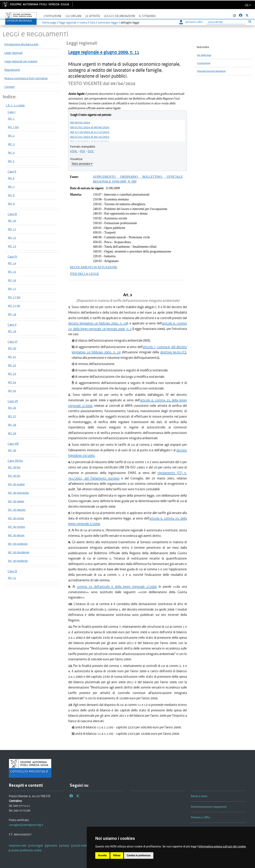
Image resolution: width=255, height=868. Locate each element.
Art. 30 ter (14, 476)
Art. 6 (11, 178)
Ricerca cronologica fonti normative (26, 78)
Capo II (12, 172)
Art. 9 (11, 204)
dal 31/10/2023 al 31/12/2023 (90, 132)
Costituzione (204, 63)
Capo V (12, 325)
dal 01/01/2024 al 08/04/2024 (90, 127)
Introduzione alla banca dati (21, 44)
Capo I (12, 112)
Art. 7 (11, 187)
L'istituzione (53, 16)
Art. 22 (12, 365)
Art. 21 (12, 357)
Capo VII (13, 401)
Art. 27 (12, 416)
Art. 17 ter (14, 306)
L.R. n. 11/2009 (15, 105)
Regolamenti (12, 70)
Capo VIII (13, 444)
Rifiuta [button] (117, 855)
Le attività (93, 16)
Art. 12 (12, 238)
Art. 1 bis (13, 127)
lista (93, 23)
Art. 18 (12, 314)
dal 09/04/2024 (80, 122)
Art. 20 (12, 348)
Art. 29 (12, 433)
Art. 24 (12, 382)
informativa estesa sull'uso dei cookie (222, 846)
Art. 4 (11, 153)
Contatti (10, 87)
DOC (91, 151)
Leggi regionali (13, 53)
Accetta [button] (102, 855)
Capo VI (12, 342)
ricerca (83, 23)
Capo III (12, 214)
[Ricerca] (226, 22)
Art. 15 (12, 272)
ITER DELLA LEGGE (84, 274)
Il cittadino (147, 16)
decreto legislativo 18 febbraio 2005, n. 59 (98, 323)
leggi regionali (68, 23)
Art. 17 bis (14, 297)
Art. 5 (11, 161)
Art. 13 (12, 246)
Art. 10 (12, 221)
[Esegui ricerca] (250, 22)
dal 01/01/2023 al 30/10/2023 (90, 137)
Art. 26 (12, 408)
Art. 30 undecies (18, 544)
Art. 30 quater (16, 484)
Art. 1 (11, 119)
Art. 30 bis (14, 467)
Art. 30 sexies (16, 501)
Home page (49, 23)
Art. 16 (12, 280)
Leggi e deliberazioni (119, 16)
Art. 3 (11, 144)
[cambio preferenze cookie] (26, 850)
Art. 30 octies (16, 518)
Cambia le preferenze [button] (139, 855)
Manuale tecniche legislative (211, 71)
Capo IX (12, 571)
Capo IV (12, 257)
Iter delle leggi (204, 55)
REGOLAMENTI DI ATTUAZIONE (94, 267)
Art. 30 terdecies (18, 561)
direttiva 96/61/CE (174, 352)
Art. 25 (12, 391)
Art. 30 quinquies (18, 493)
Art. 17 (12, 289)
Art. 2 (11, 136)
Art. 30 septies (17, 510)
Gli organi (73, 16)
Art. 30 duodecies (19, 552)
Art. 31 (12, 578)
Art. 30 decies (16, 535)
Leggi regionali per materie (21, 61)
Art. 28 (12, 425)
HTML (74, 151)
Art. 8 (11, 195)
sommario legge (108, 23)
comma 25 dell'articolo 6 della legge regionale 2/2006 (117, 587)
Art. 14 (12, 263)
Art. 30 (12, 450)
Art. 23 (12, 374)
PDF (83, 151)
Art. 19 (12, 331)
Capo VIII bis (15, 461)
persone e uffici (191, 22)
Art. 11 (12, 229)
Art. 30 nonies (16, 527)
